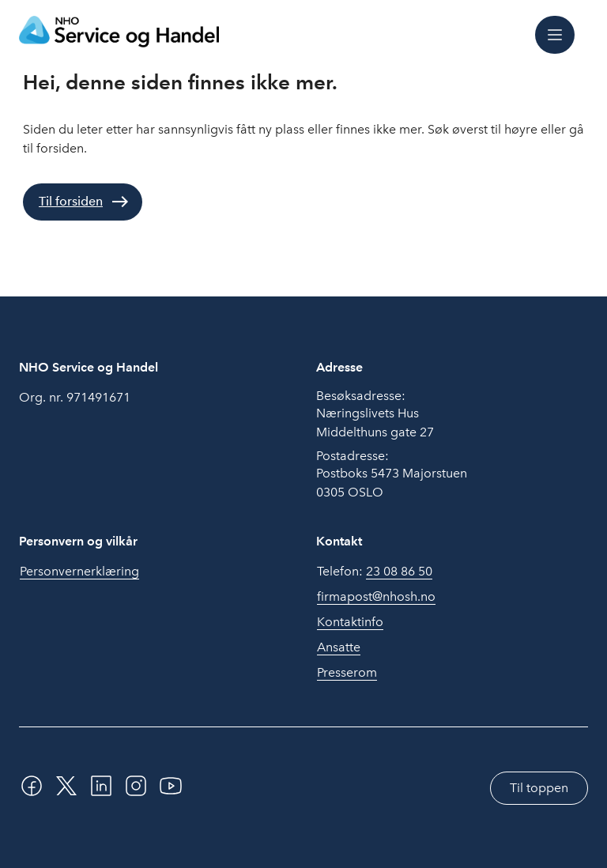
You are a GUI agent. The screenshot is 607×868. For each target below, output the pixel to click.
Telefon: (375, 572)
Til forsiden (71, 201)
